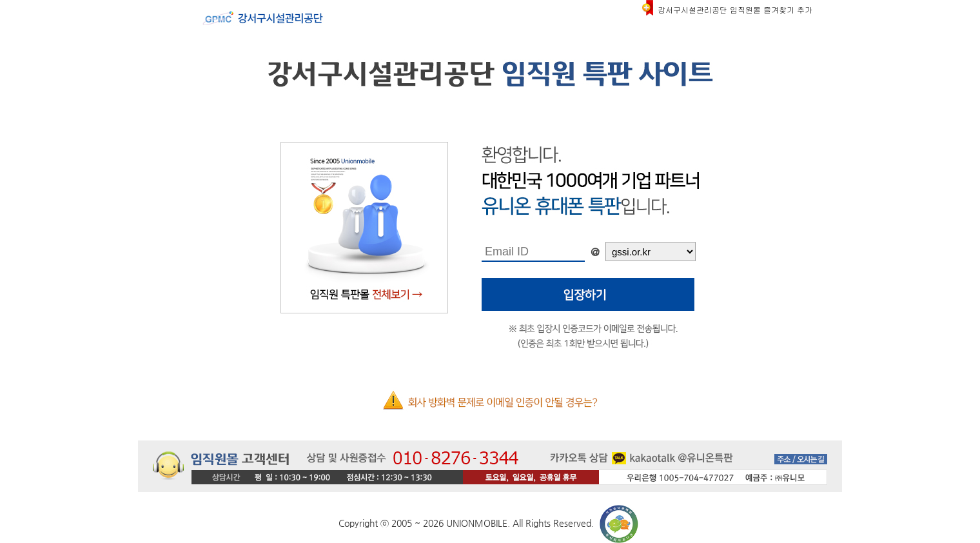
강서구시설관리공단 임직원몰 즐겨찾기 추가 (735, 9)
